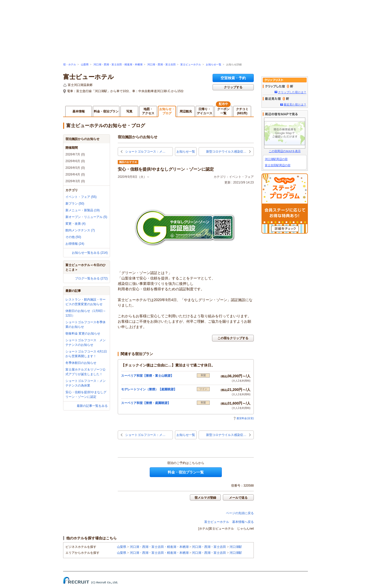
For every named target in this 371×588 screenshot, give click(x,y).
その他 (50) (73, 237)
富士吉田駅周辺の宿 (278, 165)
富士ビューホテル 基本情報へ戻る (229, 522)
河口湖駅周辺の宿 (276, 159)
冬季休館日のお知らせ (81, 363)
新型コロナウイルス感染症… (226, 152)
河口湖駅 (236, 547)
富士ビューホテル (191, 64)
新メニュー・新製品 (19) (83, 210)
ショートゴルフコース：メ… (145, 152)
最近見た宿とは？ (295, 104)
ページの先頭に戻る (240, 513)
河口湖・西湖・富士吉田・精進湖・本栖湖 (118, 64)
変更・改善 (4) (75, 224)
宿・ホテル (70, 64)
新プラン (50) (75, 204)
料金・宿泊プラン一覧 (186, 472)
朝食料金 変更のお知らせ (83, 334)
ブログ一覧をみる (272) (91, 278)
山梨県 (85, 64)
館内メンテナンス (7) (80, 230)
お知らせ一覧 (214, 64)
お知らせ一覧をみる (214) (90, 253)
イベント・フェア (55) (81, 197)
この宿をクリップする (233, 338)
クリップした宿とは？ (292, 92)
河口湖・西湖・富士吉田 (162, 64)
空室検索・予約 (233, 78)
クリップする (233, 87)
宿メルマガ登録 (205, 498)
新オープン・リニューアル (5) (86, 217)
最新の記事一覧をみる (92, 406)
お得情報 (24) (75, 244)
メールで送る (238, 498)
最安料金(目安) (244, 418)
